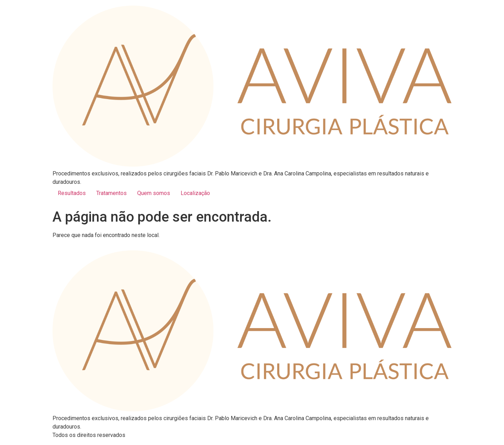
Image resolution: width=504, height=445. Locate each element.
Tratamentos (111, 193)
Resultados (72, 193)
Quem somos (154, 193)
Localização (195, 193)
